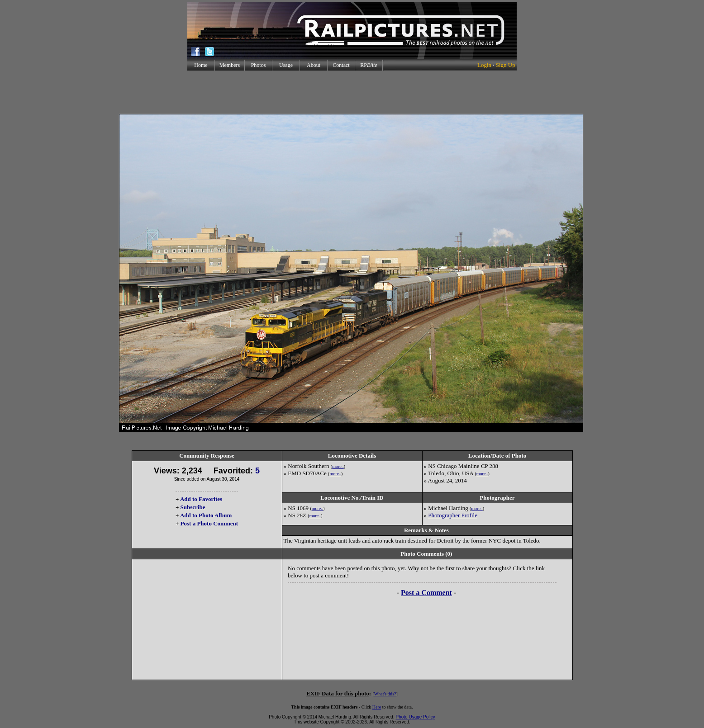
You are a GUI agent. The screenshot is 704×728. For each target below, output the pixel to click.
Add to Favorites (201, 499)
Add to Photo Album (206, 515)
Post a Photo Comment (209, 523)
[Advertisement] (352, 92)
